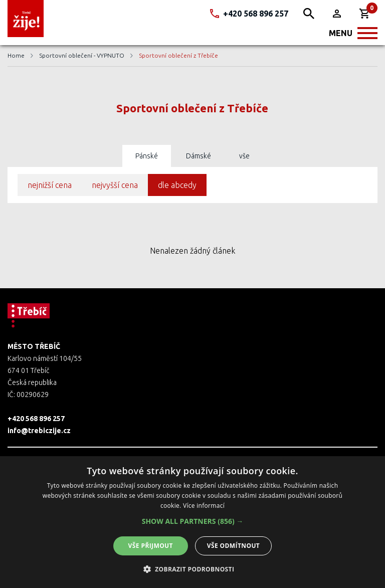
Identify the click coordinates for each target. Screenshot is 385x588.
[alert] (192, 522)
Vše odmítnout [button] (233, 546)
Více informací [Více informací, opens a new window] (204, 506)
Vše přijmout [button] (151, 546)
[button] (193, 521)
